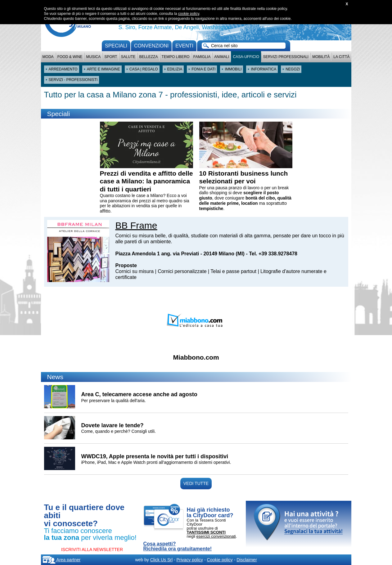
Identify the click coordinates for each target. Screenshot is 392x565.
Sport (111, 57)
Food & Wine (70, 57)
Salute (128, 57)
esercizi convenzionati (216, 536)
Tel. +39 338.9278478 (273, 254)
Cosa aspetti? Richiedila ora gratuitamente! (178, 546)
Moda (48, 57)
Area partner (62, 560)
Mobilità (321, 57)
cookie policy (189, 14)
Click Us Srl (161, 560)
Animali (222, 57)
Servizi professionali (286, 57)
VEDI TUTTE (196, 483)
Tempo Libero (176, 57)
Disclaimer (247, 560)
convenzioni (151, 46)
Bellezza (148, 57)
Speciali (116, 46)
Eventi (184, 46)
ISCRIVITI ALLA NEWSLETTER (92, 549)
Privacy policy (190, 560)
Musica (94, 57)
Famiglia (202, 57)
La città (341, 57)
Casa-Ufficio (246, 57)
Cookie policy (220, 560)
